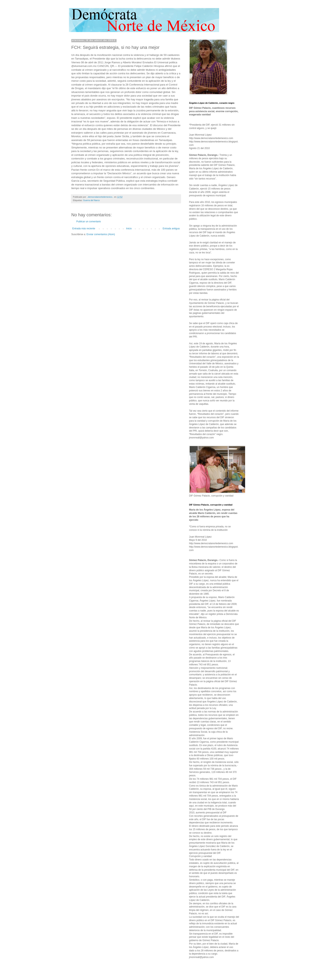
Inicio (129, 229)
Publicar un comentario (89, 222)
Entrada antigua (171, 229)
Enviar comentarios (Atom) (101, 234)
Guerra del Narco (91, 200)
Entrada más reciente (84, 229)
